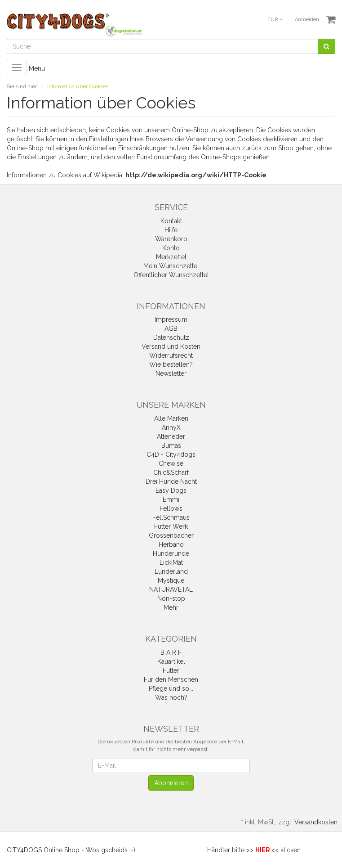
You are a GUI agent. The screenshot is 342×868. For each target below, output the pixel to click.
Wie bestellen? (171, 364)
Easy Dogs (171, 490)
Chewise (171, 463)
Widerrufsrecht (171, 355)
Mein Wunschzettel (171, 266)
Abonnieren (171, 783)
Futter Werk (171, 526)
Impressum (171, 319)
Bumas (171, 445)
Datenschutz (171, 337)
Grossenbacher (171, 535)
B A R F (171, 652)
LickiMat (171, 562)
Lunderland (171, 571)
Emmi (171, 499)
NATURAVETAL (171, 589)
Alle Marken (171, 418)
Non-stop (171, 598)
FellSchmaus (171, 517)
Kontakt (171, 221)
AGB (171, 328)
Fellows (171, 508)
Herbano (171, 544)
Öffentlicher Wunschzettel (171, 275)
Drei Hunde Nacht (171, 481)
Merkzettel (171, 257)
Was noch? (171, 697)
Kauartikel (171, 661)
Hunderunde (171, 553)
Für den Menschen (171, 679)
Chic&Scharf (171, 472)
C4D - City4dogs (171, 454)
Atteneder (171, 436)
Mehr (171, 607)
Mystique (171, 580)
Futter (171, 670)
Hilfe (171, 230)
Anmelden (307, 20)
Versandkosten (316, 822)
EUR (275, 20)
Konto (171, 248)
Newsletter (171, 373)
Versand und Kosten (171, 346)
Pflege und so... (171, 688)
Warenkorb (171, 239)
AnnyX (171, 427)
